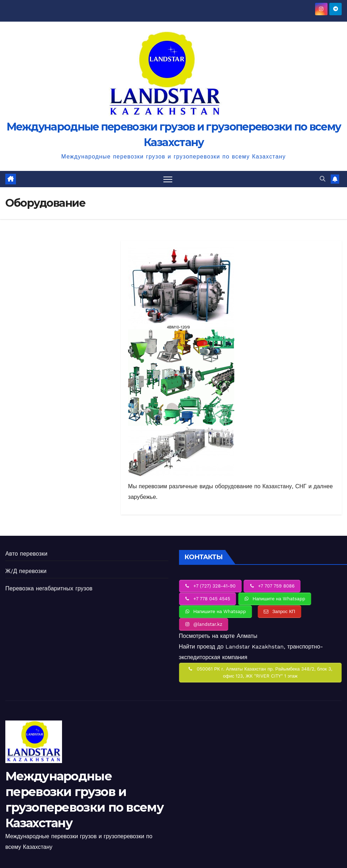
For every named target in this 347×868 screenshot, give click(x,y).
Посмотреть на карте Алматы (218, 636)
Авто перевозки (26, 554)
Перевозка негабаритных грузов (49, 588)
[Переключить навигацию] (168, 179)
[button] (323, 179)
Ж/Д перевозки (26, 571)
